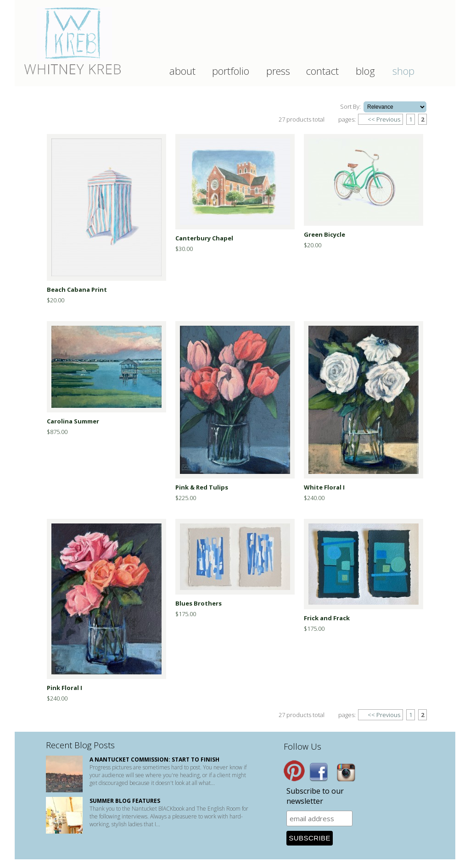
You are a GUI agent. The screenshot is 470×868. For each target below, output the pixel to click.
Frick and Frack (327, 618)
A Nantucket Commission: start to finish (154, 759)
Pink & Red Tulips (202, 487)
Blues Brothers (199, 603)
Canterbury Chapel (204, 238)
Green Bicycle (325, 234)
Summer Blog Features (125, 801)
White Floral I (324, 487)
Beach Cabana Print (77, 289)
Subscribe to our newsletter (315, 796)
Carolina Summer (73, 421)
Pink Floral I (64, 688)
